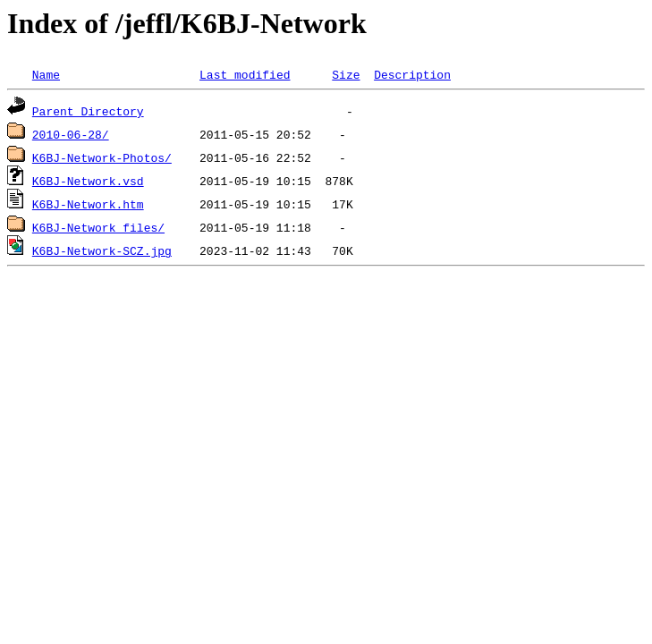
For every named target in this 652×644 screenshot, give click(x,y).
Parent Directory (88, 111)
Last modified (245, 74)
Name (46, 74)
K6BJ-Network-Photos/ (102, 157)
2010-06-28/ (71, 134)
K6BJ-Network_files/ (98, 227)
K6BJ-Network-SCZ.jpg (102, 250)
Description (412, 74)
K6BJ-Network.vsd (88, 181)
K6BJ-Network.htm (88, 204)
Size (346, 74)
